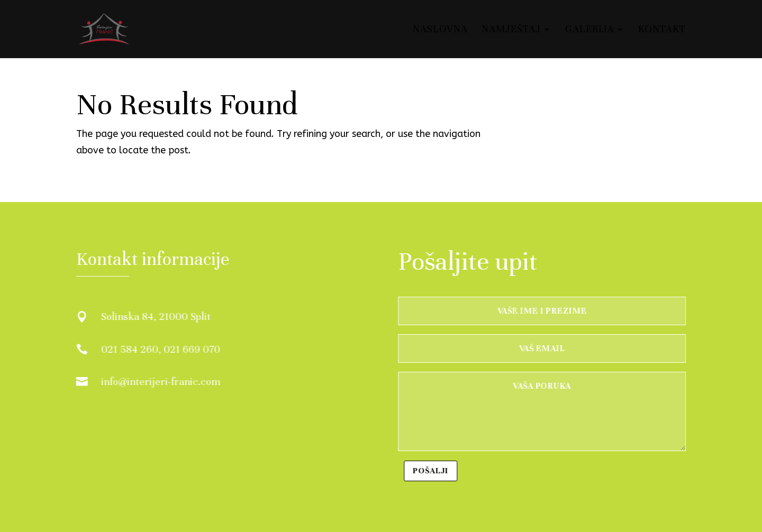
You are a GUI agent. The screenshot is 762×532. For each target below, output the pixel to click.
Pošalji (432, 471)
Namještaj (511, 30)
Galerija (589, 30)
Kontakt (662, 30)
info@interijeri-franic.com (160, 382)
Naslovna (440, 30)
